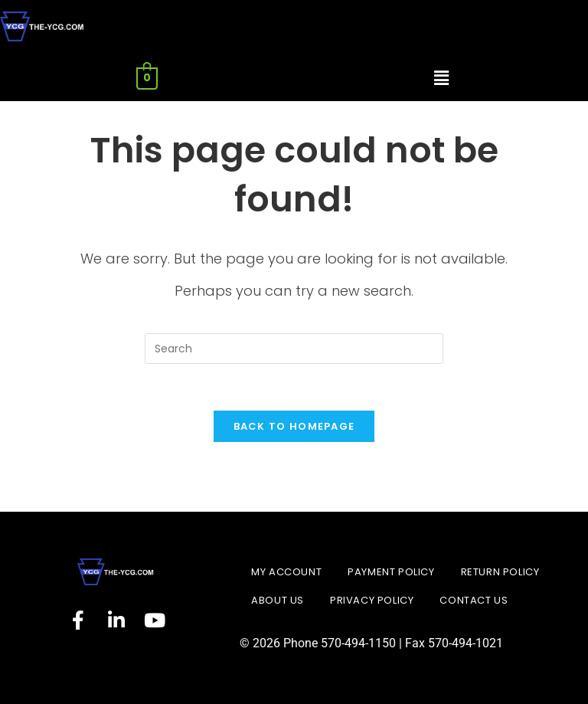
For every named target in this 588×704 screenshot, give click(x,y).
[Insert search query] (294, 349)
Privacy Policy (372, 600)
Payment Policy (391, 572)
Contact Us (474, 600)
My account (286, 572)
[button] (441, 79)
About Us (278, 600)
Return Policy (500, 572)
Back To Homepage (294, 426)
